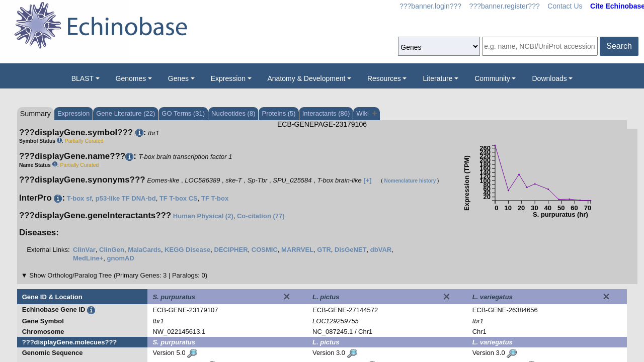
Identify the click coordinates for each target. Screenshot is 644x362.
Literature (437, 78)
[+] (367, 180)
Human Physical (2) (203, 216)
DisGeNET (351, 250)
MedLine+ (88, 258)
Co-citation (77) (261, 216)
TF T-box (215, 198)
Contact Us (565, 6)
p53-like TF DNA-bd (126, 198)
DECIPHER (231, 250)
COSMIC (265, 250)
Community (492, 78)
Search (619, 46)
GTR (324, 250)
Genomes (131, 78)
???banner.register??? (505, 6)
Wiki (367, 113)
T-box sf (79, 198)
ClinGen (112, 250)
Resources (384, 78)
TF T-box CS (179, 198)
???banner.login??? (430, 6)
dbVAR (381, 250)
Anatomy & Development (307, 78)
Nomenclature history (410, 181)
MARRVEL (297, 250)
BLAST (83, 78)
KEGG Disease (187, 250)
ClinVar (84, 250)
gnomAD (121, 258)
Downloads (549, 78)
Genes (178, 78)
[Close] (287, 297)
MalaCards (144, 250)
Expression (228, 78)
